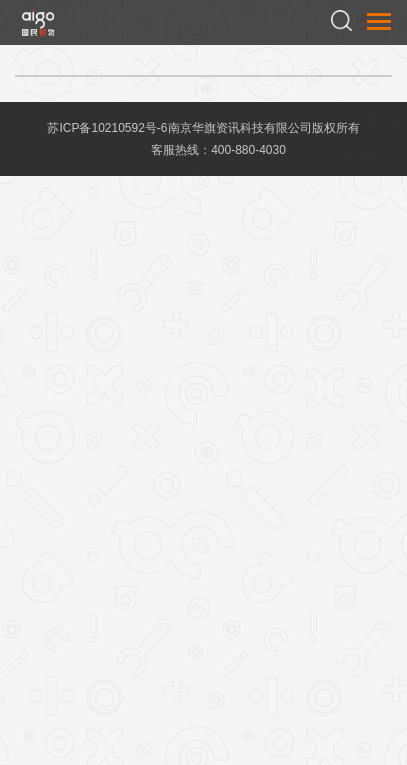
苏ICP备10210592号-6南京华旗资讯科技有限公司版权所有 (203, 128)
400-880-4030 (248, 150)
